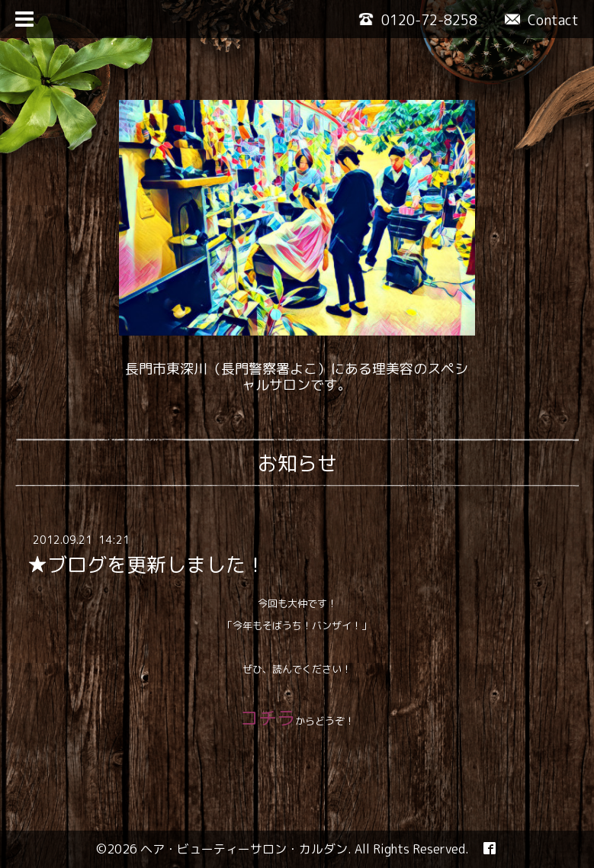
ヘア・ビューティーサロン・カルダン (244, 849)
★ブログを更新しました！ (146, 564)
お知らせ (297, 463)
